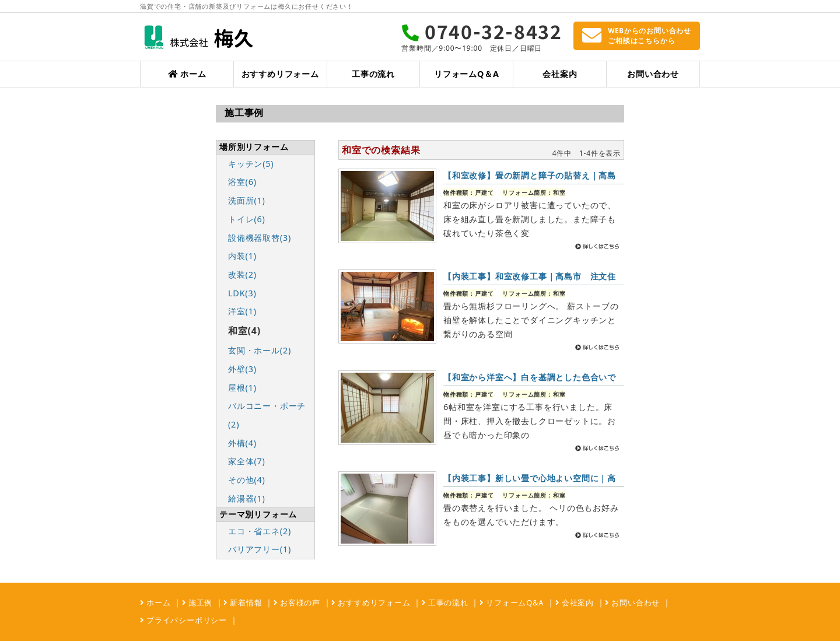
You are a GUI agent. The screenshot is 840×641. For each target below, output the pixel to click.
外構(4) (242, 443)
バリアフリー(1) (260, 549)
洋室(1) (242, 311)
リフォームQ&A (514, 603)
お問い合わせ (653, 74)
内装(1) (242, 256)
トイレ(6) (247, 219)
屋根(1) (242, 388)
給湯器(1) (247, 498)
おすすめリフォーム (280, 74)
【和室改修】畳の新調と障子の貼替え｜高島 (530, 175)
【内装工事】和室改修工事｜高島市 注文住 (530, 276)
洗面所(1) (247, 200)
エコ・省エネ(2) (260, 531)
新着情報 (245, 603)
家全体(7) (247, 461)
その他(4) (247, 480)
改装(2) (242, 274)
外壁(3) (242, 369)
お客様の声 (299, 603)
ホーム (187, 74)
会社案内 (560, 74)
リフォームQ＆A (467, 74)
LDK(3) (242, 293)
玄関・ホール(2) (260, 350)
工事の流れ (373, 74)
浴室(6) (242, 182)
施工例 (199, 603)
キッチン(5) (251, 164)
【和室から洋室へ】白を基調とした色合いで (530, 377)
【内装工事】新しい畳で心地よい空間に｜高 (530, 478)
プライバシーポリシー (185, 620)
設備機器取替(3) (260, 238)
